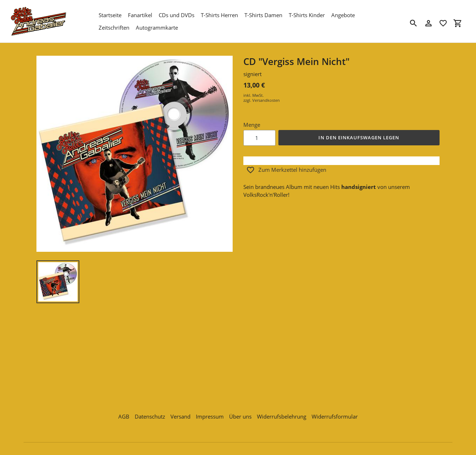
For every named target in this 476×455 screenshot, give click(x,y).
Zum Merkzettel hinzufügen (286, 170)
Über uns (240, 415)
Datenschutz (150, 415)
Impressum (210, 415)
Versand (180, 415)
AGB (124, 415)
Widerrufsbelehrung (282, 415)
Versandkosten (266, 100)
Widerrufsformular (335, 415)
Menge (252, 125)
